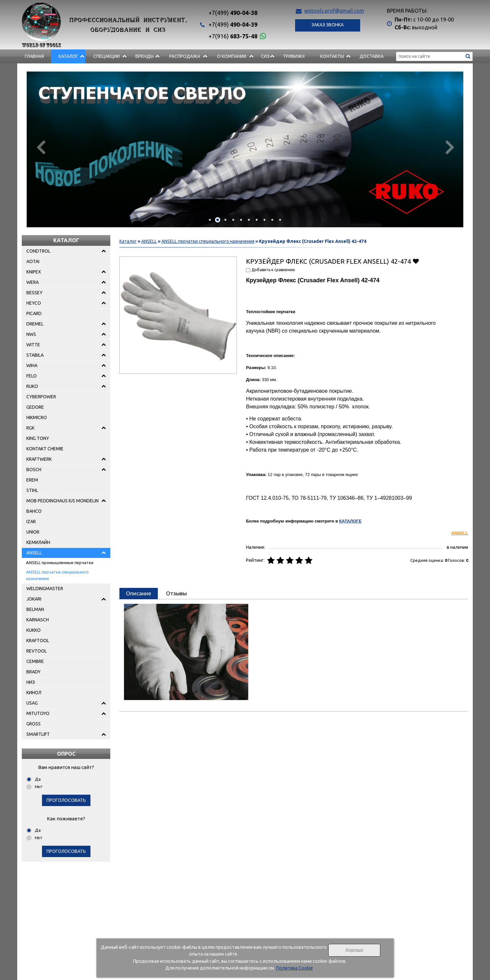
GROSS (34, 724)
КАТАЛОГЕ (350, 521)
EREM (32, 480)
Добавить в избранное (416, 261)
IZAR (31, 522)
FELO (32, 376)
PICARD (34, 313)
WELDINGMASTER (45, 589)
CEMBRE (35, 661)
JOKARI (34, 599)
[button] (210, 220)
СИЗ (265, 56)
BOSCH (34, 470)
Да (38, 779)
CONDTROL (38, 251)
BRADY (34, 672)
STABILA (35, 355)
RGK (30, 428)
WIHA (32, 365)
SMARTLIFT (38, 734)
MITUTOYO (38, 713)
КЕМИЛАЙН (38, 542)
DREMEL (35, 324)
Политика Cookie (294, 968)
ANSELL (34, 553)
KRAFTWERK (39, 459)
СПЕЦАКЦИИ (107, 56)
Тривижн (294, 56)
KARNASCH (38, 620)
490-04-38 (233, 13)
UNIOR (33, 532)
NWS (31, 334)
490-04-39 (233, 24)
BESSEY (34, 293)
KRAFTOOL (38, 641)
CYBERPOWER (41, 397)
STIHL (32, 490)
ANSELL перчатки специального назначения (57, 575)
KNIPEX (34, 272)
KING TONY (38, 438)
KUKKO (34, 630)
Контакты (332, 56)
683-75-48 (233, 36)
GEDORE (35, 407)
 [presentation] (42, 147)
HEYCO (34, 303)
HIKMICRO (37, 417)
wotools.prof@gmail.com (334, 11)
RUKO (32, 386)
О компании (232, 56)
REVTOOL (37, 651)
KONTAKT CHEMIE (45, 449)
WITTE (33, 345)
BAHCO (34, 511)
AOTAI (33, 261)
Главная (34, 56)
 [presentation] (448, 147)
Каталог (68, 56)
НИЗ (31, 682)
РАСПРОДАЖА (185, 56)
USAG (32, 703)
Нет (39, 787)
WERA (33, 282)
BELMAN (35, 609)
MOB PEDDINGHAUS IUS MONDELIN (62, 501)
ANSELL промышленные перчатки (60, 563)
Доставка (372, 56)
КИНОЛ (34, 693)
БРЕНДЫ (144, 56)
